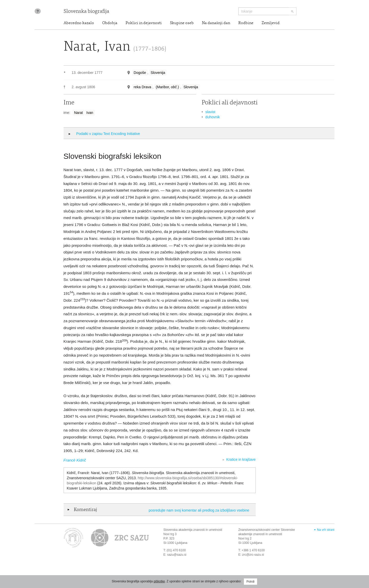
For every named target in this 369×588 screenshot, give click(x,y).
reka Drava (142, 87)
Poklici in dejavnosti (144, 23)
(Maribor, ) (167, 87)
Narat (78, 113)
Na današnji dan (216, 23)
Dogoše (140, 73)
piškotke (159, 581)
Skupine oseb (182, 23)
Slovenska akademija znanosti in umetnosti (193, 530)
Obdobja (110, 23)
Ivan (90, 113)
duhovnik (213, 117)
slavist (211, 112)
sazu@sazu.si (177, 555)
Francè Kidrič (75, 460)
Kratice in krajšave (241, 459)
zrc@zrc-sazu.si (253, 555)
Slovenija (158, 73)
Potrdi (250, 582)
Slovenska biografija (86, 12)
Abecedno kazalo (79, 23)
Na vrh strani (326, 530)
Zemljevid (271, 23)
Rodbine (246, 23)
